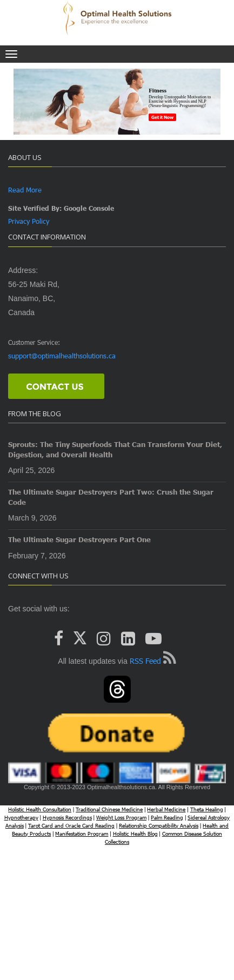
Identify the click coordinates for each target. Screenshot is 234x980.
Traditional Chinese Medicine (109, 809)
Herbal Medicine (166, 809)
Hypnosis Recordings (67, 817)
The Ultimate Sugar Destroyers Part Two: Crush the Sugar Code (111, 497)
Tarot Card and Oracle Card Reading (71, 825)
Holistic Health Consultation (40, 809)
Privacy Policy (29, 221)
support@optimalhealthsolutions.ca (62, 356)
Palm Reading (167, 817)
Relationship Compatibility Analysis (159, 825)
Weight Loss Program (121, 817)
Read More (25, 190)
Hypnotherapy (21, 817)
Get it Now (162, 117)
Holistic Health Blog (135, 834)
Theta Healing (207, 809)
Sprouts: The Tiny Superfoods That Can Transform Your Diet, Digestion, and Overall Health (115, 449)
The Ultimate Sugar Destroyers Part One (79, 539)
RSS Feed (145, 661)
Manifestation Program (82, 834)
